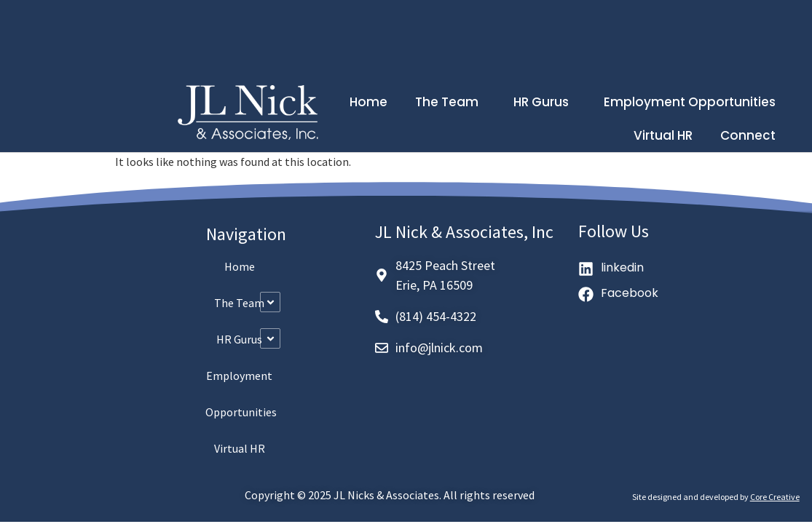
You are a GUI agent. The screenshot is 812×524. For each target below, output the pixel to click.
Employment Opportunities (690, 102)
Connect (748, 135)
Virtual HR (663, 135)
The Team (450, 102)
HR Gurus (545, 102)
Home (368, 102)
